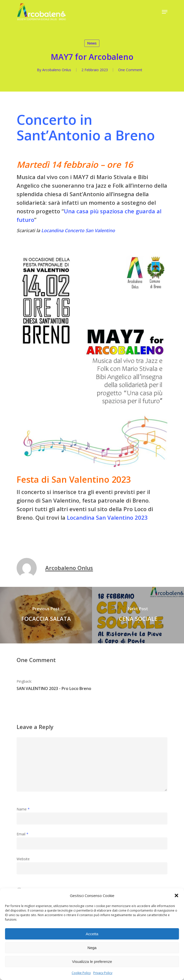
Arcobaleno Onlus (57, 70)
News (92, 43)
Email (22, 834)
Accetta (92, 934)
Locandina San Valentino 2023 (107, 517)
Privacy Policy (103, 973)
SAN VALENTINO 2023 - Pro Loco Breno (54, 688)
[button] (176, 895)
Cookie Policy (81, 973)
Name (23, 809)
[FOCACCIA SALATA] (46, 615)
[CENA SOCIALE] (138, 615)
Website (23, 859)
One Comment (130, 70)
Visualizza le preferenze (92, 962)
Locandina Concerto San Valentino (78, 230)
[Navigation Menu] (165, 12)
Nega (92, 948)
